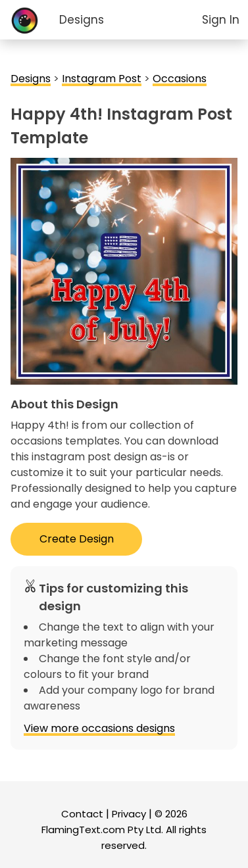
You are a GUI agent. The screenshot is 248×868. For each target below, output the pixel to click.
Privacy (129, 814)
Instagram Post (102, 79)
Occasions (180, 79)
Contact (82, 814)
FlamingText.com (83, 830)
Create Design (77, 539)
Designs (82, 20)
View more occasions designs (99, 728)
